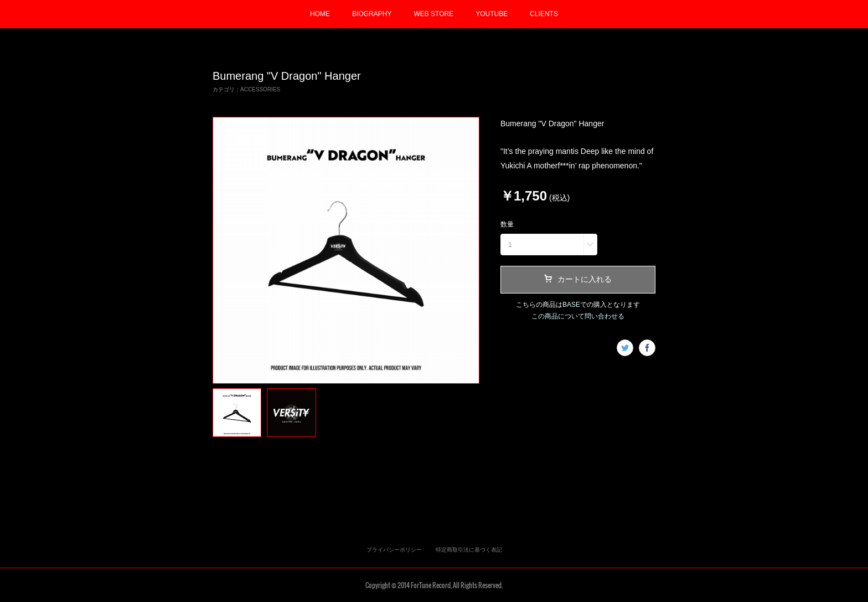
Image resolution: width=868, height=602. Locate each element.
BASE (571, 305)
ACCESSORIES (260, 89)
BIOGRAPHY (372, 14)
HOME (320, 14)
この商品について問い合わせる (578, 316)
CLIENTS (544, 14)
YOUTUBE (492, 14)
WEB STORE (433, 14)
